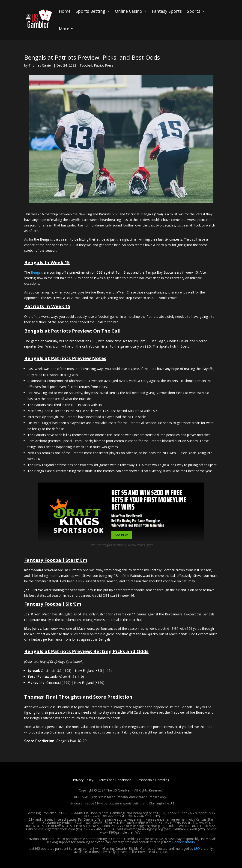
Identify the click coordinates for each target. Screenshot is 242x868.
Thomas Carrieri (41, 65)
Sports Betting (90, 11)
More (64, 29)
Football (86, 65)
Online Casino (128, 11)
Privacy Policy (83, 780)
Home (65, 11)
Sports (194, 11)
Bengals (37, 272)
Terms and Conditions (115, 780)
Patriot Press (104, 65)
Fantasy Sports (167, 11)
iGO (197, 848)
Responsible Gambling (153, 780)
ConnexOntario (184, 842)
